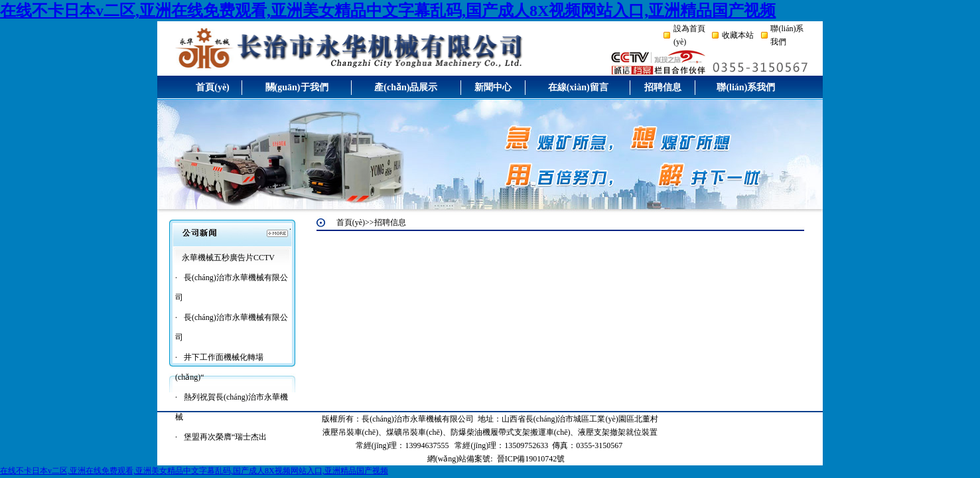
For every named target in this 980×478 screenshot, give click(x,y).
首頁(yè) (213, 87)
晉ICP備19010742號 (531, 459)
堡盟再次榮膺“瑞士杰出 (225, 437)
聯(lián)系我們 (746, 87)
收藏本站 (738, 35)
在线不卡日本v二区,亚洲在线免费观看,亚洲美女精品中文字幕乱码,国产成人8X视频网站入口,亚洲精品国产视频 (388, 11)
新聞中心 (493, 87)
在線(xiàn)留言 (578, 87)
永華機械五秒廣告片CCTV (228, 258)
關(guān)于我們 (297, 87)
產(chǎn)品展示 (406, 87)
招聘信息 (663, 87)
